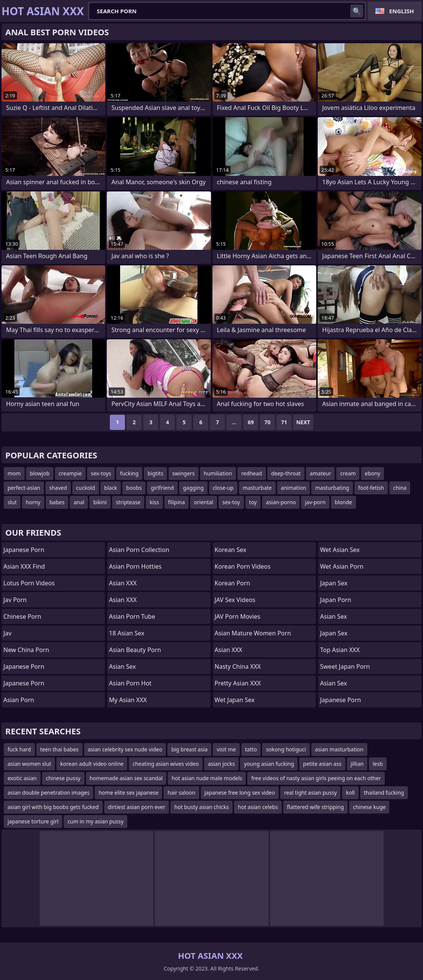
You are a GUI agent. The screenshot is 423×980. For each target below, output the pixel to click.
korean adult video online (92, 764)
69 (251, 422)
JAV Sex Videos (235, 600)
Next (303, 422)
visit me (226, 749)
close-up (223, 488)
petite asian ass (322, 764)
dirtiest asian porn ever (137, 807)
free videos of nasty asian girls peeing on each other (316, 778)
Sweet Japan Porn (345, 666)
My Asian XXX (128, 700)
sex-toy (231, 502)
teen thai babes (59, 749)
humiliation (218, 473)
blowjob (40, 473)
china (400, 488)
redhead (252, 473)
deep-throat (286, 473)
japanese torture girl (33, 821)
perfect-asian (24, 488)
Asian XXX (123, 583)
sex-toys (101, 473)
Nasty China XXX (238, 666)
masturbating (332, 488)
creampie (70, 473)
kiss (154, 502)
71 (284, 422)
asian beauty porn (135, 650)
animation (294, 488)
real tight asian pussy (310, 793)
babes (57, 502)
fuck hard (19, 749)
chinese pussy (63, 778)
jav (7, 633)
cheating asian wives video (166, 764)
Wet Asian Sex (340, 550)
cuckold (86, 488)
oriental (204, 502)
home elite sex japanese (128, 793)
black (111, 488)
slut (12, 502)
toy (253, 502)
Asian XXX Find (24, 566)
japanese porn (24, 683)
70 (267, 422)
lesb (378, 764)
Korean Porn (233, 583)
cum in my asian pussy (95, 821)
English (402, 11)
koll (350, 793)
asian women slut (29, 764)
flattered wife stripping (315, 807)
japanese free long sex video (240, 793)
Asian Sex (123, 666)
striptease (128, 502)
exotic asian (22, 778)
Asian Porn (19, 700)
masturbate (257, 488)
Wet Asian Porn (342, 566)
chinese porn (22, 616)
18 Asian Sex (127, 633)
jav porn (15, 600)
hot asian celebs (258, 807)
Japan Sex (334, 583)
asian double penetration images (48, 793)
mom (14, 473)
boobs (134, 488)
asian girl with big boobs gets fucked (53, 807)
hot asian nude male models (207, 778)
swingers (183, 473)
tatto (251, 749)
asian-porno (281, 502)
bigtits (155, 473)
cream (348, 473)
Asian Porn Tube (132, 616)
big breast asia (189, 749)
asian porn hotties (135, 566)
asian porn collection (139, 550)
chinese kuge (369, 807)
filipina (176, 502)
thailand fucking (384, 793)
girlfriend (162, 488)
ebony (372, 473)
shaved (58, 488)
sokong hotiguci (286, 749)
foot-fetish (371, 488)
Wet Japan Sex (235, 700)
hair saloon (181, 793)
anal (79, 502)
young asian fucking (269, 764)
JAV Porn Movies (238, 616)
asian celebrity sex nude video (125, 749)
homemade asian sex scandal (126, 778)
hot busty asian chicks (201, 807)
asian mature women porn (253, 633)
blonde (343, 502)
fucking (129, 473)
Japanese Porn (24, 550)
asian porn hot (130, 683)
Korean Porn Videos (243, 566)
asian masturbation (339, 749)
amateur (320, 473)
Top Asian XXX (340, 650)
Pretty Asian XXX (238, 683)
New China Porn (26, 650)
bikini (100, 502)
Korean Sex (231, 550)
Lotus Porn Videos (29, 583)
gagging (193, 488)
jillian (357, 764)
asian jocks (221, 764)
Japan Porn (336, 600)
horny (33, 502)
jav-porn (315, 502)
